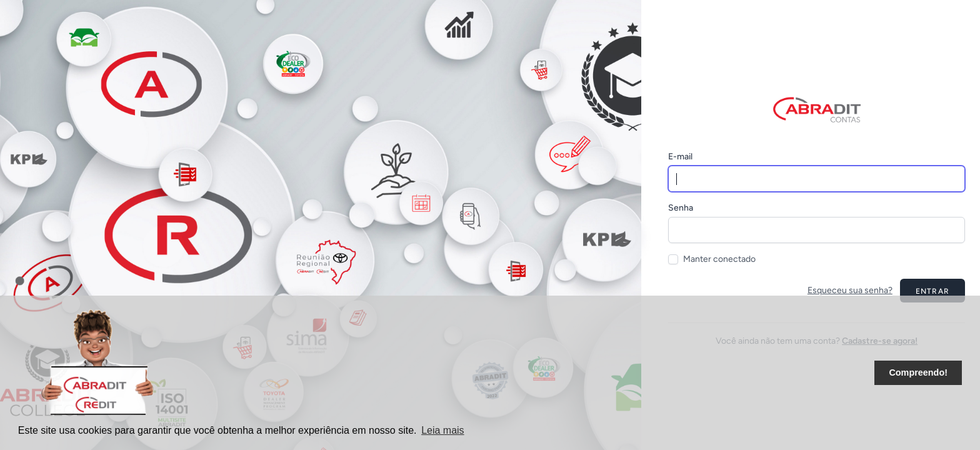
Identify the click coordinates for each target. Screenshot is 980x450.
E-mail (680, 157)
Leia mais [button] (442, 430)
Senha (681, 208)
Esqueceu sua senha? (850, 290)
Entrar (932, 291)
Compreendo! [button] (918, 372)
